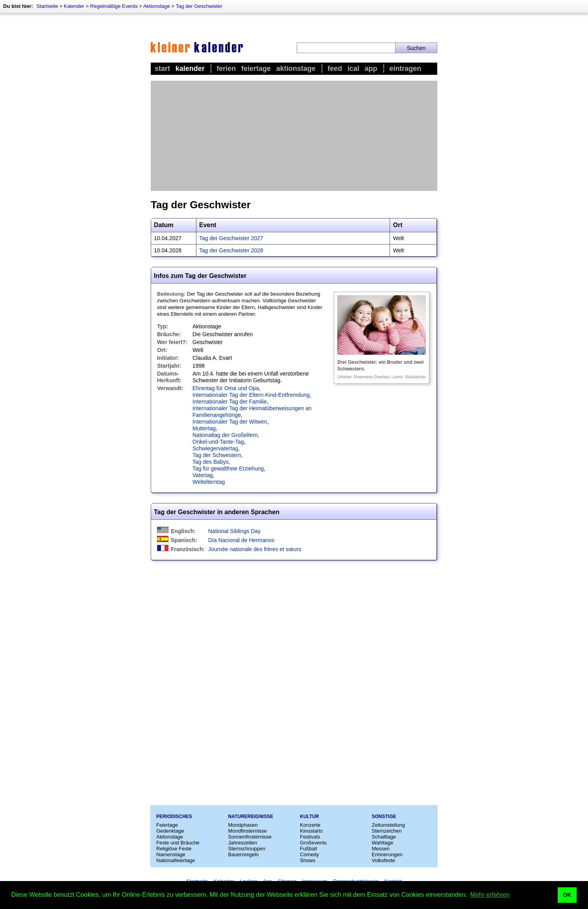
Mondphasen (243, 825)
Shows (308, 860)
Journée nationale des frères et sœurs (255, 549)
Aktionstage (157, 6)
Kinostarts (311, 831)
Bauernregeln (244, 854)
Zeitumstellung (389, 825)
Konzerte (310, 825)
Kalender (74, 6)
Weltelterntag (209, 482)
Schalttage (384, 837)
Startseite (47, 6)
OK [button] (567, 895)
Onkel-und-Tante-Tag (218, 442)
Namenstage (171, 854)
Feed (335, 68)
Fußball (308, 849)
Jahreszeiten (243, 843)
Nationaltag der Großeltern (225, 435)
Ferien (226, 68)
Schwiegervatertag (215, 448)
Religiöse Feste (174, 849)
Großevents (313, 843)
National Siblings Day (234, 531)
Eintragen (405, 68)
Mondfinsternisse (248, 831)
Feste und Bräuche (178, 843)
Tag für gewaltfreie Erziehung (228, 468)
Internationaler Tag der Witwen (230, 422)
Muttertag (204, 428)
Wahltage (383, 843)
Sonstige (384, 816)
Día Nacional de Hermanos (241, 540)
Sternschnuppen (247, 849)
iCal (353, 68)
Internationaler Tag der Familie (230, 402)
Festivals (310, 837)
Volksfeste (384, 860)
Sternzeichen (387, 831)
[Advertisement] (294, 136)
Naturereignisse (251, 816)
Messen (381, 849)
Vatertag (203, 475)
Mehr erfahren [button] (490, 895)
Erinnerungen (387, 854)
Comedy (309, 854)
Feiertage (256, 68)
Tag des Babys (211, 462)
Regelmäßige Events (114, 6)
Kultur (309, 816)
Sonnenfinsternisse (250, 837)
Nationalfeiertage (176, 860)
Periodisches (174, 816)
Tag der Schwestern (217, 455)
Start (162, 68)
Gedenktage (170, 831)
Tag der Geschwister (199, 6)
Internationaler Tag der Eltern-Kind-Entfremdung (251, 395)
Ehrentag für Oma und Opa (226, 388)
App (371, 68)
